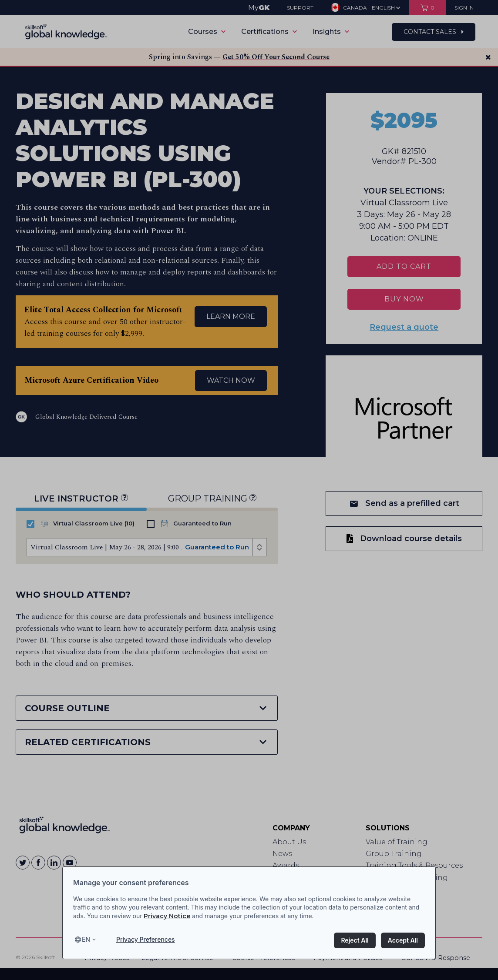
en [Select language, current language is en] (86, 939)
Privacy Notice (167, 916)
